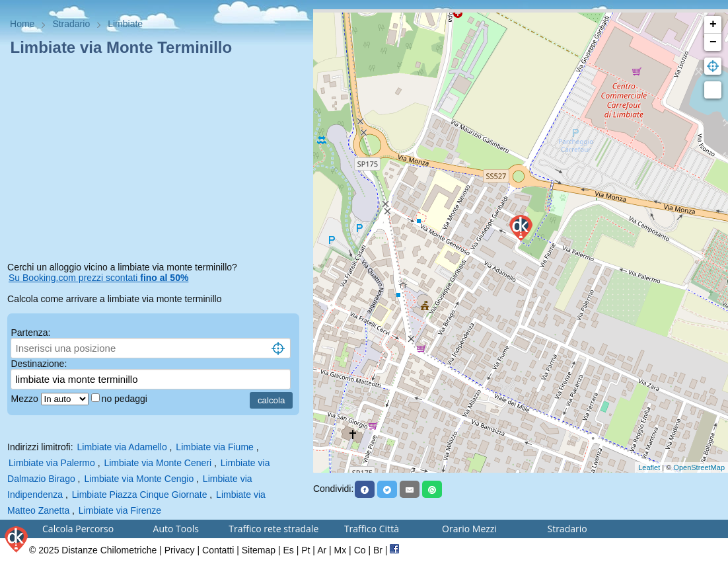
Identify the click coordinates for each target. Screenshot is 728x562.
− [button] (713, 42)
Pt (306, 550)
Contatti (218, 550)
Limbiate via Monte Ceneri (158, 463)
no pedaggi (126, 399)
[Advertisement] (157, 161)
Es (288, 550)
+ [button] (713, 24)
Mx (341, 550)
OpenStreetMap (699, 467)
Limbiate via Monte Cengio (139, 479)
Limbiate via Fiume (215, 447)
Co (360, 550)
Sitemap (259, 550)
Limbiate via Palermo (52, 463)
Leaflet (649, 467)
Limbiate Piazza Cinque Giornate (140, 495)
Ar (322, 550)
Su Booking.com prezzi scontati (98, 278)
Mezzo (25, 399)
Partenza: (30, 333)
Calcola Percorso (78, 529)
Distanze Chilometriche (109, 550)
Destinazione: (39, 364)
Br (378, 550)
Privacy (180, 550)
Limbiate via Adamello (122, 447)
